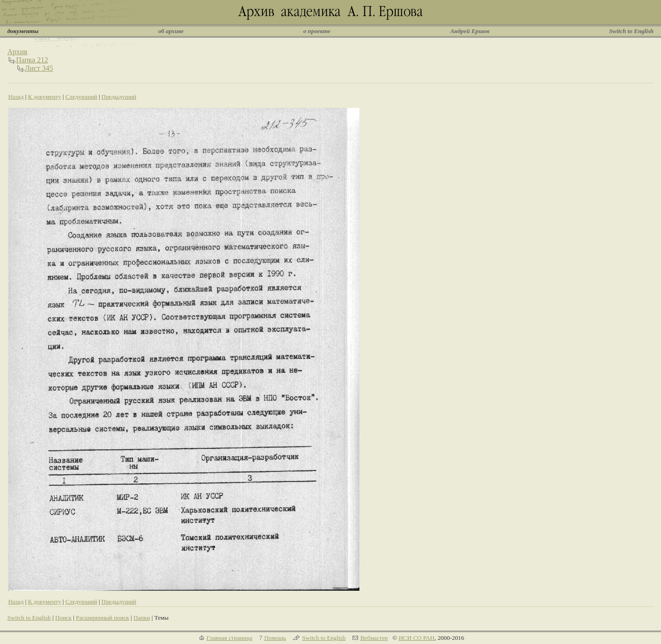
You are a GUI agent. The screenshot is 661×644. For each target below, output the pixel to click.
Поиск (63, 618)
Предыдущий (119, 97)
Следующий (81, 97)
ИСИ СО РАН (416, 638)
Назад (16, 97)
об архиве (171, 31)
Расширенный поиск (102, 618)
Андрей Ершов (470, 31)
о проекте (317, 31)
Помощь (275, 638)
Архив (17, 52)
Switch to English (631, 31)
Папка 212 (32, 60)
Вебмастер (374, 638)
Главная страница (230, 638)
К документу (45, 97)
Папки (142, 618)
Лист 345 (39, 68)
